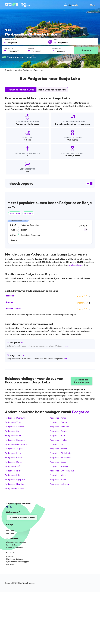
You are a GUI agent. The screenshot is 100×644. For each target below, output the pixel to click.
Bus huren (10, 564)
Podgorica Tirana (13, 422)
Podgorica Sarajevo (59, 427)
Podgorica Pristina (58, 440)
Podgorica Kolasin (58, 449)
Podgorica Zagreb (14, 449)
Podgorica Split (13, 431)
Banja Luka (61, 124)
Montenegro (33, 124)
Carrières (10, 556)
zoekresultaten (76, 265)
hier (66, 346)
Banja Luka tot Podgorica (52, 90)
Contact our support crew (22, 518)
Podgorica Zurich (58, 479)
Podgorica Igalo (13, 453)
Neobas (10, 296)
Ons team (10, 533)
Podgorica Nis (57, 444)
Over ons (10, 531)
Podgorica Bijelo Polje (60, 453)
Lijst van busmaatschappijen (18, 562)
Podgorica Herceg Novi (16, 444)
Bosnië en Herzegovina (78, 124)
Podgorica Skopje (58, 431)
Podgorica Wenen (58, 475)
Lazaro (10, 302)
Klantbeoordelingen (15, 559)
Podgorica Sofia (13, 466)
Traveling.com (29, 583)
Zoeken (86, 50)
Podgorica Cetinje (14, 457)
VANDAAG (15, 213)
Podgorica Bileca (58, 462)
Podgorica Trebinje (59, 466)
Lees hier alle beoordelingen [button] (82, 381)
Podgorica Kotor (58, 418)
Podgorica (21, 124)
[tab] (50, 233)
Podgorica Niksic (13, 471)
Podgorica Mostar (14, 435)
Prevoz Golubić (14, 309)
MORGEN (28, 213)
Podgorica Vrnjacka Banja (62, 471)
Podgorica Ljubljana (59, 484)
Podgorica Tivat (57, 435)
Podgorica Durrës (14, 462)
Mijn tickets (71, 5)
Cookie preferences (15, 548)
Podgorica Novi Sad (15, 484)
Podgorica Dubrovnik (15, 418)
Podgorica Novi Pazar (60, 457)
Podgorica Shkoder (14, 427)
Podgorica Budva (58, 422)
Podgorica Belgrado (15, 440)
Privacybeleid (12, 545)
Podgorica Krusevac (15, 488)
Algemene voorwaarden (16, 542)
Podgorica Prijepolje (15, 479)
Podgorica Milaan (14, 475)
